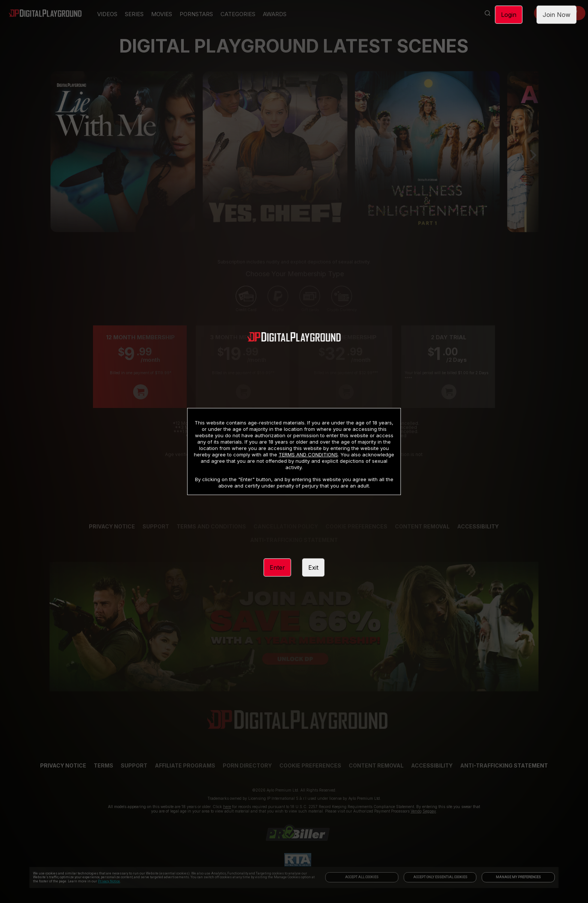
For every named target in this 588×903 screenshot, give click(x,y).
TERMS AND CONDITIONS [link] (308, 455)
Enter (277, 567)
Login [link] (509, 15)
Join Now (556, 15)
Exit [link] (313, 567)
